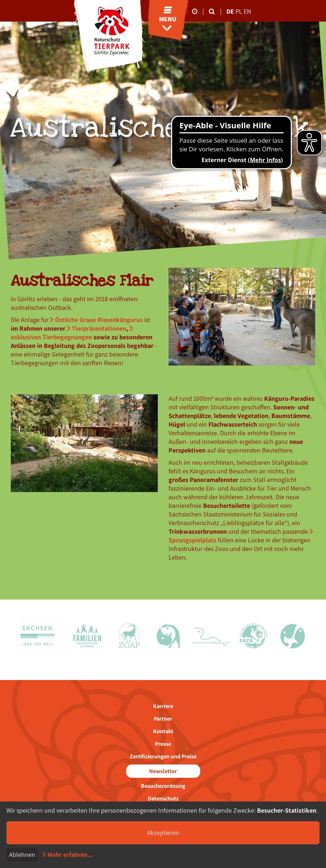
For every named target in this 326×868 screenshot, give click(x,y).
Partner (163, 719)
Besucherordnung (163, 786)
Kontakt (163, 731)
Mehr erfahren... (70, 855)
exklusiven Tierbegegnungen (51, 337)
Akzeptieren (163, 833)
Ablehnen (22, 855)
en (247, 11)
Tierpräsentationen (99, 328)
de (230, 11)
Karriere (163, 706)
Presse (163, 744)
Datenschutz (163, 798)
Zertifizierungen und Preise (163, 756)
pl (240, 11)
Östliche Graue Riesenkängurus (99, 320)
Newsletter (163, 771)
